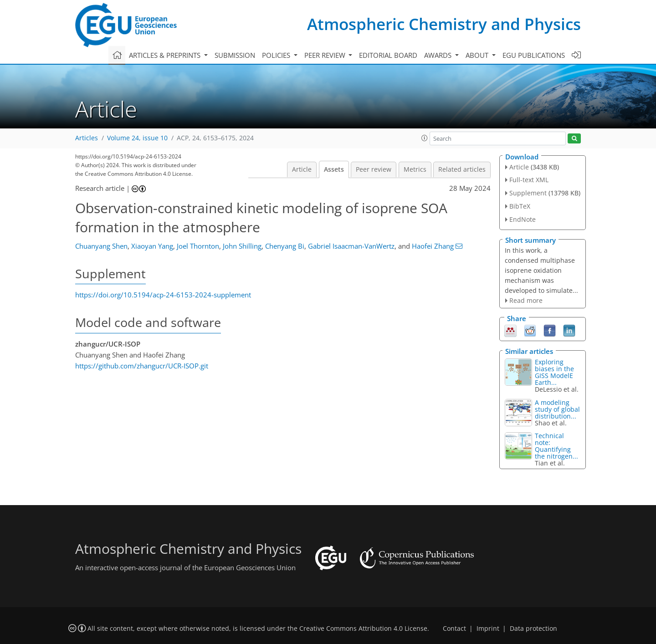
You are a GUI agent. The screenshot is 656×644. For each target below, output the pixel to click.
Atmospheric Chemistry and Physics (444, 24)
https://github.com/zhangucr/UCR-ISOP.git (142, 366)
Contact (454, 629)
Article (302, 169)
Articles (87, 138)
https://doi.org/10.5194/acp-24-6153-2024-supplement (163, 295)
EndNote (523, 219)
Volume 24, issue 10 (137, 138)
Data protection (533, 629)
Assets (334, 169)
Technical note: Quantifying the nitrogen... (556, 446)
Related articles (462, 169)
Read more (526, 300)
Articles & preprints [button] (166, 55)
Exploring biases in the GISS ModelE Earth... (554, 372)
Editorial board (388, 55)
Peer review (374, 169)
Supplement (528, 193)
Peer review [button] (326, 55)
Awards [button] (439, 55)
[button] (425, 138)
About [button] (478, 55)
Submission (235, 55)
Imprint (488, 629)
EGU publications (534, 55)
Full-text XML (529, 180)
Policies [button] (277, 55)
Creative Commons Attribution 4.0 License (363, 629)
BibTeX (520, 206)
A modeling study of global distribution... (557, 409)
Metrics (415, 169)
